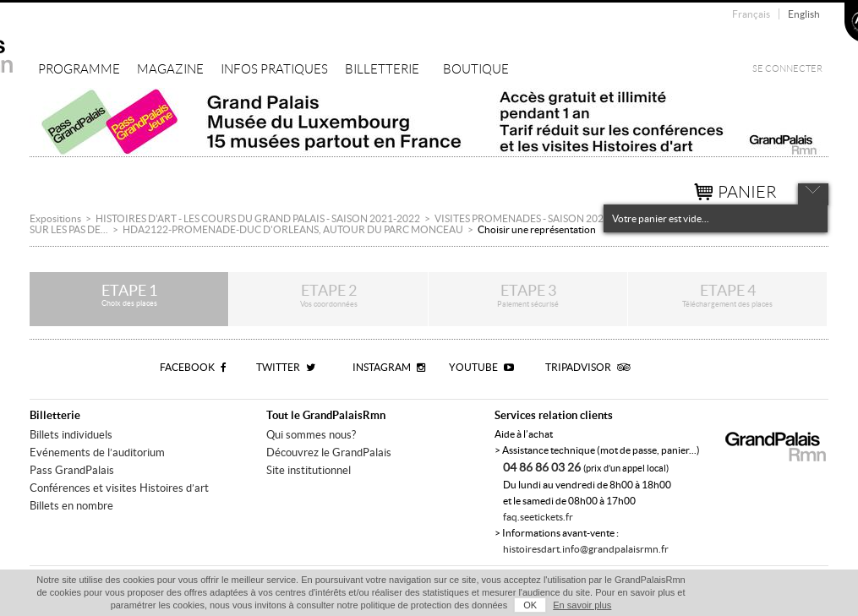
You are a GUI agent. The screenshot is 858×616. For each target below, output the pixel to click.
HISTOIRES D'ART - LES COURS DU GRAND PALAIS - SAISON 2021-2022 (258, 218)
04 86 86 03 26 (543, 467)
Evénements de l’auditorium (97, 452)
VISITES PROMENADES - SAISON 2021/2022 (536, 218)
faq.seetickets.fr (538, 517)
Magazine (170, 69)
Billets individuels (71, 435)
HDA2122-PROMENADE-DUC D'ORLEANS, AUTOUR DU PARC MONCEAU (293, 229)
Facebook (193, 367)
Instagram (389, 367)
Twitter (286, 367)
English (804, 14)
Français (751, 14)
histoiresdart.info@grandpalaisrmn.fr (586, 549)
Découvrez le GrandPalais (329, 452)
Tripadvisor (587, 367)
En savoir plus (582, 605)
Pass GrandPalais (72, 470)
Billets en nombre (71, 506)
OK (530, 605)
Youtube (481, 367)
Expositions (55, 218)
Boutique (476, 69)
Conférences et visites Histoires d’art (119, 488)
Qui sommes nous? (311, 435)
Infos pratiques (274, 69)
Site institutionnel (309, 470)
